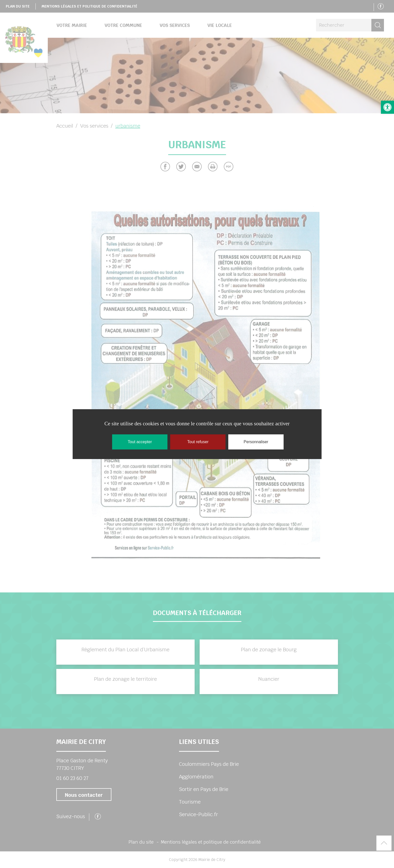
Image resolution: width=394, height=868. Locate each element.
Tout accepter (140, 442)
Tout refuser (198, 442)
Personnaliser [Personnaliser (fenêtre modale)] (256, 442)
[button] (387, 107)
